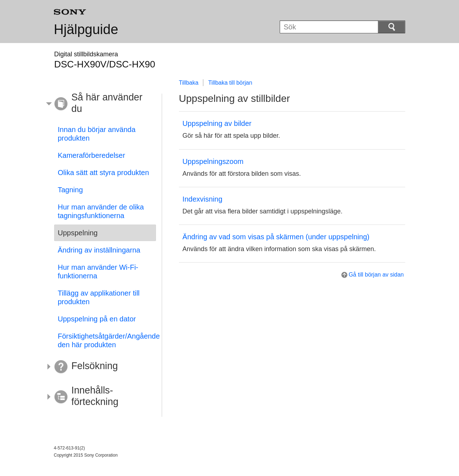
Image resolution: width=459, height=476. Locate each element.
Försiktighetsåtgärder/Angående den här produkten (107, 340)
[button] (100, 104)
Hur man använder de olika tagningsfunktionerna (101, 211)
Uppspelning (78, 233)
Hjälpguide (86, 29)
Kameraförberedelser (91, 155)
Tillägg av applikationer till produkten (99, 297)
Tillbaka (189, 83)
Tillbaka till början (230, 83)
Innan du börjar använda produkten (97, 134)
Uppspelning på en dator (97, 319)
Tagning (70, 190)
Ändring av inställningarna (99, 250)
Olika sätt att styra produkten (103, 173)
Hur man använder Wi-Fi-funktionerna (98, 272)
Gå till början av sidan (376, 275)
